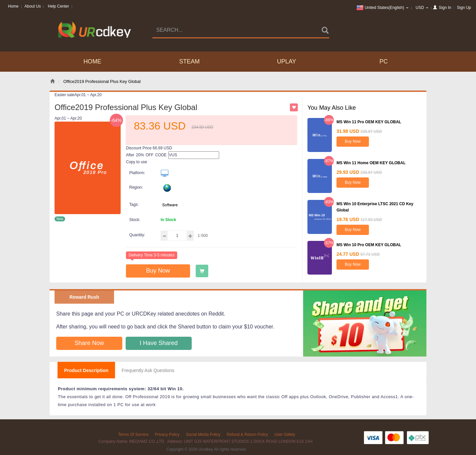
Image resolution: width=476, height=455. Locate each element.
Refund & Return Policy (247, 435)
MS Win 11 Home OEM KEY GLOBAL (371, 163)
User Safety (285, 435)
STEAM (189, 61)
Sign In (445, 8)
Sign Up (464, 8)
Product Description (86, 370)
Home (13, 6)
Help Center (59, 6)
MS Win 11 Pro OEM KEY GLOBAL (369, 122)
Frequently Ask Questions (148, 370)
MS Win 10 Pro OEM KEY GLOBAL (369, 245)
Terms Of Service (133, 435)
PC (384, 61)
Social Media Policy (203, 435)
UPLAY (287, 61)
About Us (33, 6)
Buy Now (158, 271)
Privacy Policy (167, 435)
